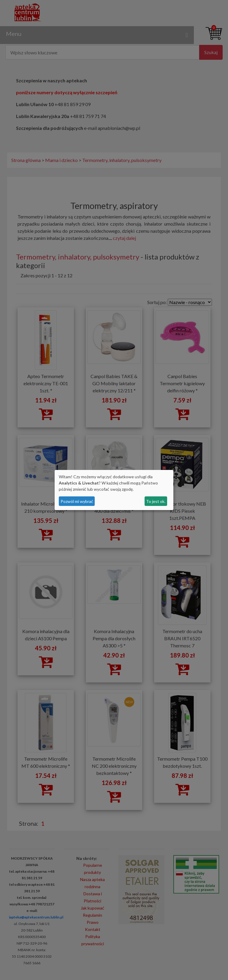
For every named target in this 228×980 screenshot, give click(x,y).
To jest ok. (156, 501)
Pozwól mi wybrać (77, 501)
